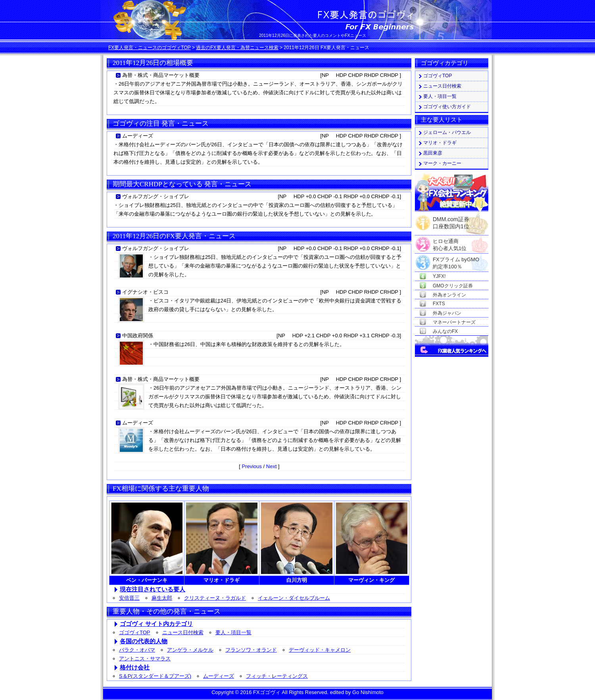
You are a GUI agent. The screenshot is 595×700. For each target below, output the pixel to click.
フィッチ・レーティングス (277, 676)
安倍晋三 (129, 598)
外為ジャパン (447, 313)
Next (272, 466)
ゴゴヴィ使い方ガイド (447, 107)
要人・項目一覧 (233, 632)
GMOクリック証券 (453, 286)
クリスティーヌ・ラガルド (215, 598)
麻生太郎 (162, 598)
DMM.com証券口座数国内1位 (451, 220)
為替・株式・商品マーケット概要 (161, 75)
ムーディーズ (138, 136)
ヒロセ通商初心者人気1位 (450, 242)
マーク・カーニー (442, 163)
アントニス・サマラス (145, 659)
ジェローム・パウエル (447, 132)
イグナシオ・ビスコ (145, 292)
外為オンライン (449, 295)
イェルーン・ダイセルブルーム (294, 598)
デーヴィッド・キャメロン (320, 650)
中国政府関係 (138, 336)
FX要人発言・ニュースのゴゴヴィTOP (150, 48)
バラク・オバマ (137, 650)
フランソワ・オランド (251, 650)
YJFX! (439, 276)
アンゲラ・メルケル (190, 650)
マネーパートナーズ (454, 322)
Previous (252, 466)
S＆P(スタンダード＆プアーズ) (155, 676)
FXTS (439, 304)
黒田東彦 (433, 153)
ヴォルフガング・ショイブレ (156, 196)
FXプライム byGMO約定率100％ (456, 260)
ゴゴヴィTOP (135, 632)
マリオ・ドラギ (440, 143)
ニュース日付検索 (183, 632)
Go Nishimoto (368, 692)
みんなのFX (445, 331)
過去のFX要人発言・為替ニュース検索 (237, 48)
